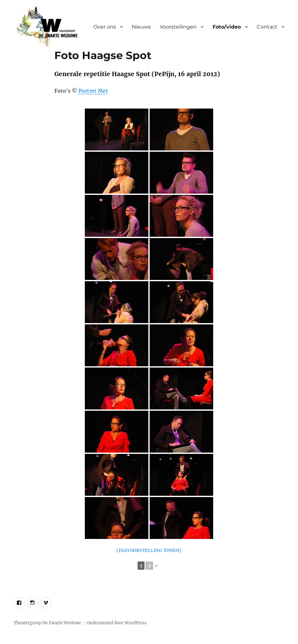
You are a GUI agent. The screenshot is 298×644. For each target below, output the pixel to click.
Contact (267, 27)
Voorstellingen (178, 27)
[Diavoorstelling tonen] (149, 551)
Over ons (105, 27)
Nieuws (141, 27)
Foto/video (227, 27)
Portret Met (93, 91)
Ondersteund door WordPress (117, 623)
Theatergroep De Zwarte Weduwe (47, 623)
